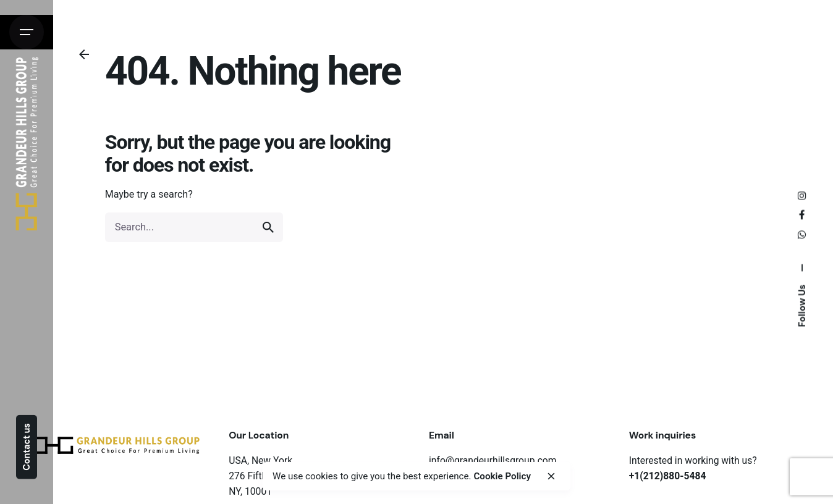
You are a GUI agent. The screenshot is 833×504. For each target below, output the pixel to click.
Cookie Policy (502, 476)
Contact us (27, 447)
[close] (551, 476)
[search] (268, 227)
